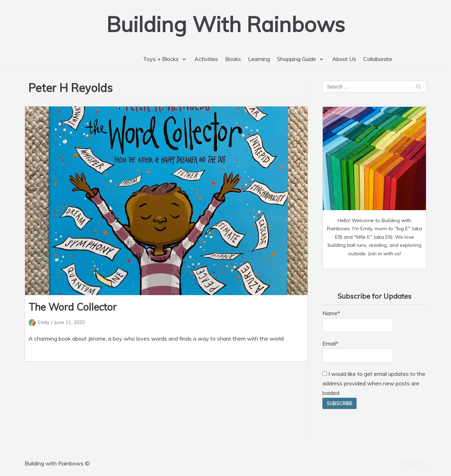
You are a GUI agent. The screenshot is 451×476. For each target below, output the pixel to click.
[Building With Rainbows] (226, 24)
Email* (358, 351)
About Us (344, 59)
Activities (206, 59)
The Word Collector (73, 307)
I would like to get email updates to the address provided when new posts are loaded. (374, 383)
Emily (44, 322)
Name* (358, 321)
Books (233, 59)
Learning (259, 59)
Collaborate (378, 59)
